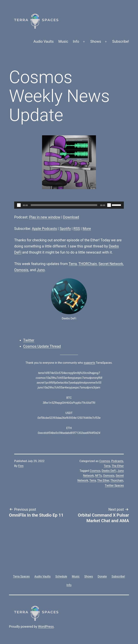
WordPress (46, 627)
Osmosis (21, 270)
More (87, 229)
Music (63, 41)
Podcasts (117, 461)
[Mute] (109, 205)
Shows (96, 41)
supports (89, 363)
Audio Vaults (43, 41)
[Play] (19, 205)
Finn (21, 466)
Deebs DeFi (109, 471)
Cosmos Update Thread (42, 346)
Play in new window (45, 217)
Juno (41, 270)
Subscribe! (121, 41)
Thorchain (117, 480)
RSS (77, 229)
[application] (69, 205)
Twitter (29, 340)
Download (71, 217)
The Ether (118, 466)
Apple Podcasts (44, 229)
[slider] (64, 205)
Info (76, 41)
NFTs (98, 476)
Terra (73, 264)
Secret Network (111, 264)
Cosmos (105, 461)
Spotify (65, 229)
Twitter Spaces (114, 485)
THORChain (88, 264)
